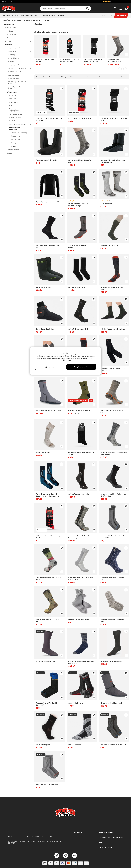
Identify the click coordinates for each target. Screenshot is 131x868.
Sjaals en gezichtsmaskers (19, 124)
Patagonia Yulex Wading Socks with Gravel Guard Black (113, 161)
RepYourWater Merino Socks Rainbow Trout (49, 579)
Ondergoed (15, 143)
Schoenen (19, 99)
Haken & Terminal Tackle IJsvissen (18, 88)
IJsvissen (20, 20)
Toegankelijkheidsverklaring (36, 841)
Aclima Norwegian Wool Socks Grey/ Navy (113, 579)
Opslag (18, 153)
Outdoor (61, 16)
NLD (10, 2)
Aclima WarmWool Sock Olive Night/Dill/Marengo (78, 205)
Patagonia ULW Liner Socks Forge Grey (114, 745)
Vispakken (13, 95)
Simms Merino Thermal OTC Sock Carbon (112, 288)
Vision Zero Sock (106, 204)
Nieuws (102, 16)
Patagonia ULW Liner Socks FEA (47, 784)
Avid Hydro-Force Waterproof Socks (80, 410)
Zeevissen (17, 41)
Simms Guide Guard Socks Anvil (111, 703)
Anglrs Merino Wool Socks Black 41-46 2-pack (93, 60)
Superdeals (121, 16)
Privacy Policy (83, 358)
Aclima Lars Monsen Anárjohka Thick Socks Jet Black (113, 370)
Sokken (14, 146)
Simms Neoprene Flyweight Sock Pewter (79, 246)
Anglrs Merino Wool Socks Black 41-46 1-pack (81, 453)
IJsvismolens (18, 51)
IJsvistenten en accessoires (18, 68)
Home (5, 20)
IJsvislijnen (18, 61)
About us (10, 836)
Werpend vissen (17, 28)
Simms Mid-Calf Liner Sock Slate (111, 661)
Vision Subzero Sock (43, 452)
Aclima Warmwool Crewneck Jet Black (49, 202)
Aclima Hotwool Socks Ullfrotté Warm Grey (116, 60)
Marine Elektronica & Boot (30, 16)
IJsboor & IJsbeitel (18, 48)
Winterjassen (13, 102)
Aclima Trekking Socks (44, 745)
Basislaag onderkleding (19, 133)
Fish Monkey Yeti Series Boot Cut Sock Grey (113, 411)
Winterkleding (28, 20)
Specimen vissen (17, 34)
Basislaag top (16, 136)
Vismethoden (12, 20)
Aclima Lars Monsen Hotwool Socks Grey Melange (80, 537)
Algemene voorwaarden (35, 836)
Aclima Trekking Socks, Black (78, 329)
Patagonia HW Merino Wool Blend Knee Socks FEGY (114, 537)
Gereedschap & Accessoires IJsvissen (18, 83)
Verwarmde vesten (15, 114)
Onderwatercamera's (14, 78)
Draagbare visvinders (14, 72)
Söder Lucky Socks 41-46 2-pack (45, 60)
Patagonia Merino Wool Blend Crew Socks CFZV (48, 704)
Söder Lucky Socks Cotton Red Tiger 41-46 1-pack (49, 537)
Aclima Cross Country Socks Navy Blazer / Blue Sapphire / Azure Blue (48, 495)
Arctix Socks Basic (75, 745)
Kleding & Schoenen (48, 16)
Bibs (11, 106)
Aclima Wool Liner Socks (77, 287)
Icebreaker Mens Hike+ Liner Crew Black (48, 246)
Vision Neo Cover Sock (44, 287)
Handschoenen (14, 121)
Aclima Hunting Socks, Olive (110, 245)
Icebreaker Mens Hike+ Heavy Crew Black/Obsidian (80, 579)
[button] (114, 2)
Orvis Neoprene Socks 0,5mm (46, 661)
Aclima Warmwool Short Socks (79, 494)
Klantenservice (93, 2)
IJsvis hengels (18, 55)
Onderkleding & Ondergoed (41, 20)
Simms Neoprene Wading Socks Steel (49, 410)
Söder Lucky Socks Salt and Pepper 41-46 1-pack (70, 60)
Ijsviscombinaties (18, 58)
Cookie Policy (65, 360)
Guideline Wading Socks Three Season (113, 329)
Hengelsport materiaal (11, 16)
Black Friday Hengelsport (108, 847)
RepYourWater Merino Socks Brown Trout (48, 620)
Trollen (17, 38)
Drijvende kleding (18, 150)
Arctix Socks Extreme (76, 703)
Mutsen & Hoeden (15, 117)
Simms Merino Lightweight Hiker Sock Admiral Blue (81, 662)
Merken (110, 16)
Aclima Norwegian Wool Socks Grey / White (113, 620)
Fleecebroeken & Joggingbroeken (15, 110)
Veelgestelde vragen (54, 841)
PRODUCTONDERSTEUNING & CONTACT (16, 842)
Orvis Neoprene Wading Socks (79, 619)
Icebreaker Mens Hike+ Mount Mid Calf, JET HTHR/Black (114, 453)
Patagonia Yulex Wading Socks (47, 160)
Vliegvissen (17, 31)
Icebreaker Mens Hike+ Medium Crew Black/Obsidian (113, 495)
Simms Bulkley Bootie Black (45, 329)
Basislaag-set (16, 139)
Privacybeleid (52, 836)
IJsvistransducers (13, 75)
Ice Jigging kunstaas (18, 65)
